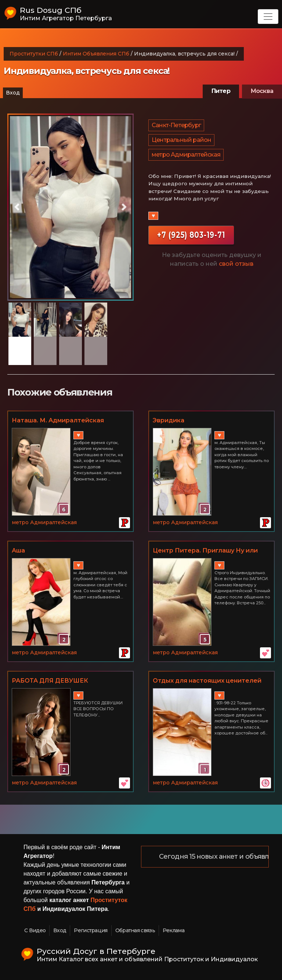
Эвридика (169, 420)
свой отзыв (236, 264)
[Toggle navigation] (268, 17)
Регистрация (91, 930)
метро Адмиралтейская (186, 155)
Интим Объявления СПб (96, 54)
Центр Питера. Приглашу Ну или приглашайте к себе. (205, 551)
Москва (262, 91)
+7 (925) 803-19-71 (191, 235)
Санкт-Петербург (176, 125)
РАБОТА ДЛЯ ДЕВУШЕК (50, 681)
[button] (17, 207)
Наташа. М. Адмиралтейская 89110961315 (58, 421)
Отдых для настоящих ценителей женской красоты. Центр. (207, 681)
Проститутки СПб (34, 54)
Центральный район (181, 140)
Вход (13, 93)
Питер (221, 91)
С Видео (35, 930)
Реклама (173, 930)
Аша (18, 550)
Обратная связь (135, 930)
